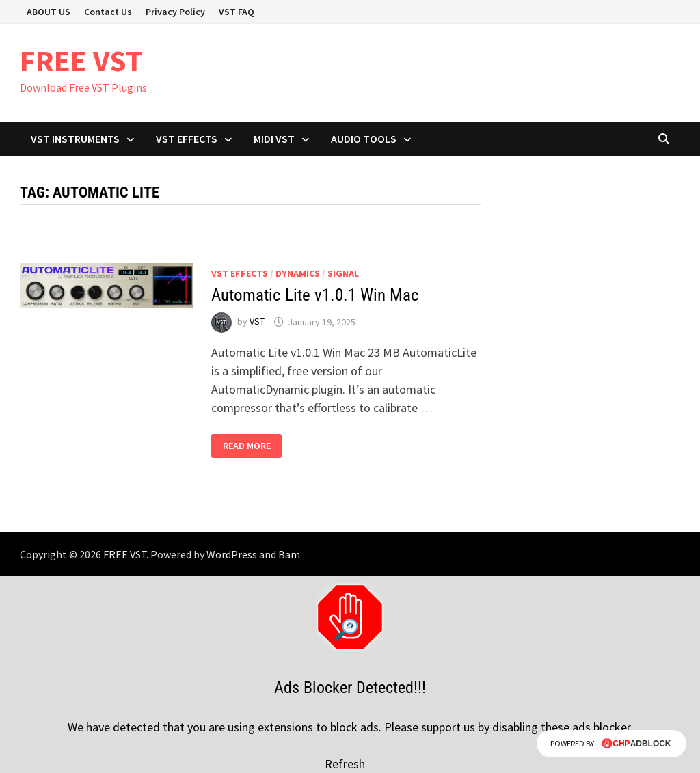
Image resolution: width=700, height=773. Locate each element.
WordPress (232, 554)
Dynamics (298, 273)
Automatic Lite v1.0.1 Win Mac (315, 295)
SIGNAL (343, 273)
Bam (289, 554)
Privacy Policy (175, 12)
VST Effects (187, 139)
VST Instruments (75, 139)
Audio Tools (364, 139)
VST (257, 322)
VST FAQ (237, 12)
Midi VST (274, 139)
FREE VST (81, 60)
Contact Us (108, 12)
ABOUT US (49, 12)
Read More (247, 446)
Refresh (345, 764)
